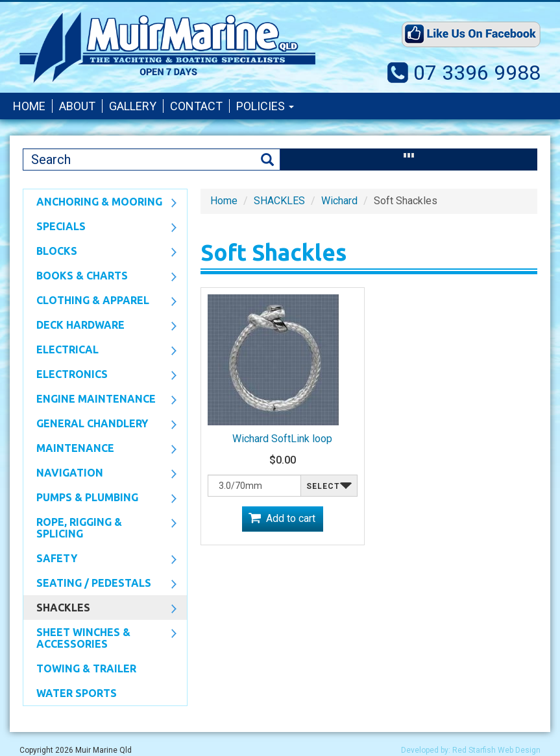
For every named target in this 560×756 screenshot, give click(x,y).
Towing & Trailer (86, 668)
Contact (196, 106)
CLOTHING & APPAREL (100, 301)
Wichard (339, 201)
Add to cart (291, 518)
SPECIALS (100, 228)
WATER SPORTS (77, 693)
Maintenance (100, 449)
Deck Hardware (100, 326)
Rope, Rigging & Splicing (100, 528)
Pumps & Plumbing (100, 499)
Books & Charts (100, 277)
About (77, 106)
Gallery (133, 106)
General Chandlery (100, 425)
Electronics (100, 375)
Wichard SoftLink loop (282, 439)
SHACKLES (100, 609)
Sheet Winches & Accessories (100, 638)
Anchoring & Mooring (100, 203)
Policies (265, 106)
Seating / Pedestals (100, 584)
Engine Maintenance (100, 400)
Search (267, 160)
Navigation (100, 474)
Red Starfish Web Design (496, 750)
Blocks (100, 252)
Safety (100, 560)
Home (29, 106)
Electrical (100, 351)
